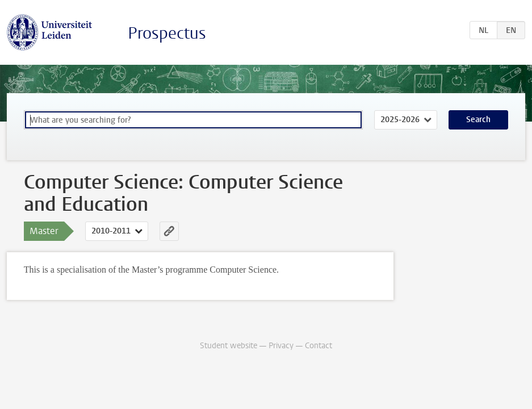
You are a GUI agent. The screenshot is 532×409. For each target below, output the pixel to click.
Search (478, 120)
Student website (229, 346)
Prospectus (167, 33)
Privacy (281, 346)
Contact (319, 346)
